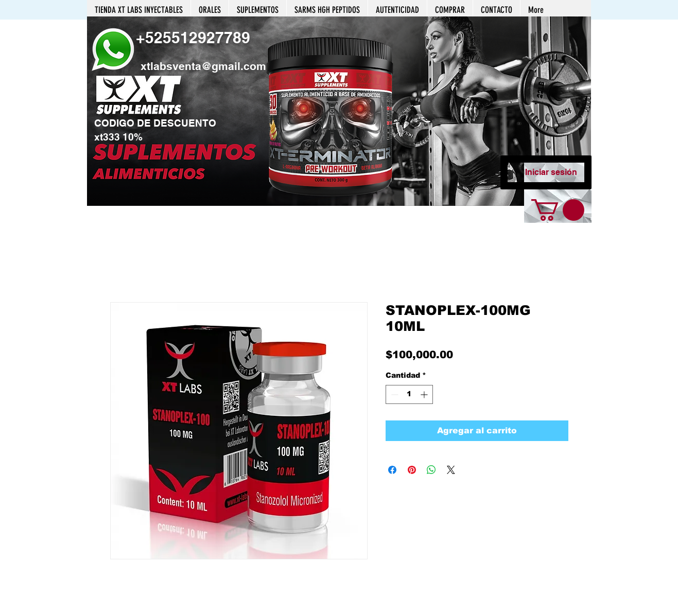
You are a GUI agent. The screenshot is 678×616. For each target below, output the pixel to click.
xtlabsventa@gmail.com (203, 66)
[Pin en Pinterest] (412, 470)
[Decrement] (394, 394)
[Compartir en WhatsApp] (431, 470)
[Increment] (425, 394)
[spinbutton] (409, 394)
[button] (339, 111)
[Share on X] (451, 470)
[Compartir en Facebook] (392, 470)
